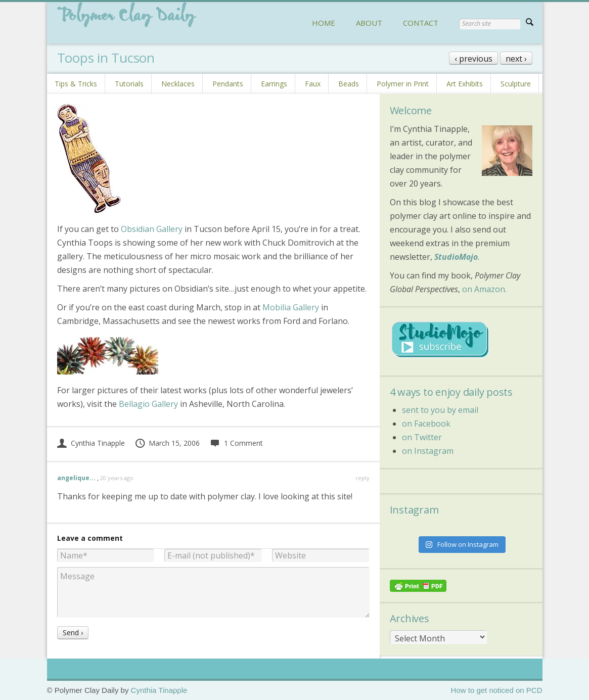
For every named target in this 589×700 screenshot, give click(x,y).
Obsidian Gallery (152, 229)
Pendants (228, 84)
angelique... (76, 478)
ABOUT (369, 23)
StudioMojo (456, 257)
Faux (313, 84)
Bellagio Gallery (148, 404)
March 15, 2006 (167, 443)
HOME (324, 23)
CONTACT (421, 23)
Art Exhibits (465, 84)
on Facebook (426, 424)
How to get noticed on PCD (497, 690)
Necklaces (178, 84)
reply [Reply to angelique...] (363, 478)
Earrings (274, 84)
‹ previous (473, 59)
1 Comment (236, 443)
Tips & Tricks (76, 84)
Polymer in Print (403, 84)
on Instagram (428, 451)
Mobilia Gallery (291, 307)
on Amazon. (484, 289)
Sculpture (516, 84)
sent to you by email (440, 410)
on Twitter (422, 437)
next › (516, 59)
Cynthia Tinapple (91, 443)
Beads (349, 84)
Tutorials (129, 84)
